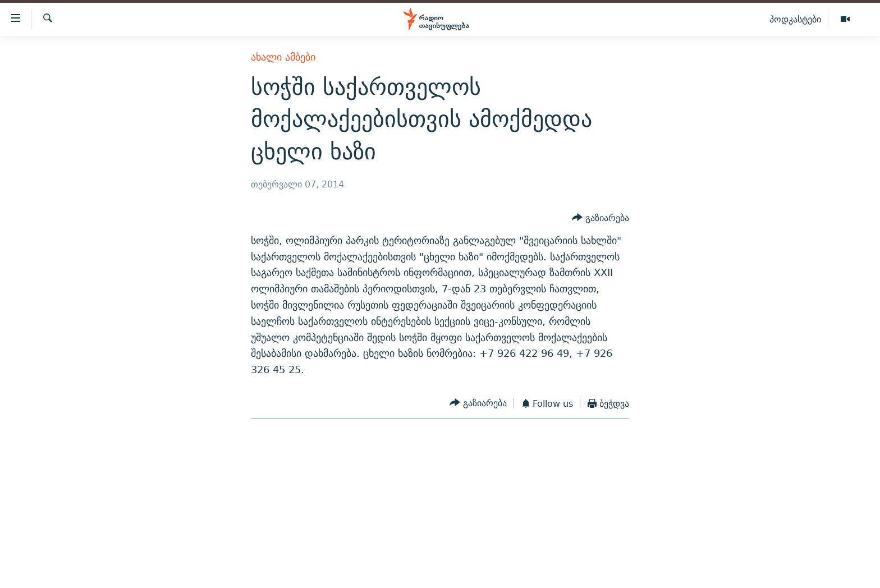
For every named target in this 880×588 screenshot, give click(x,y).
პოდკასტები (795, 19)
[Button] (601, 218)
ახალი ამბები (283, 57)
